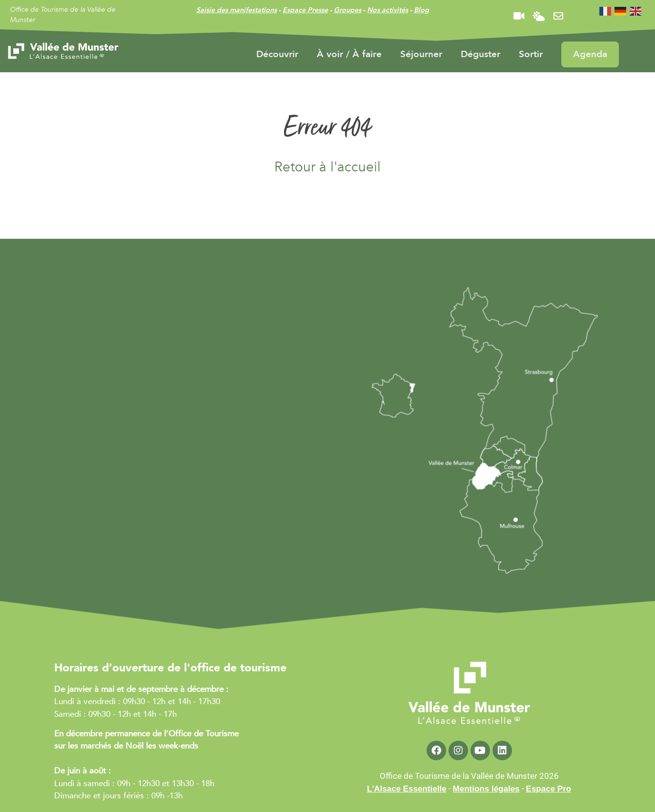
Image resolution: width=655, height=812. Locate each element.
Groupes (348, 10)
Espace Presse (305, 10)
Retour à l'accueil (327, 167)
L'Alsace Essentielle (407, 789)
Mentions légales (486, 789)
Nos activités (388, 10)
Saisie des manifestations (236, 10)
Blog (421, 10)
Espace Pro (549, 789)
